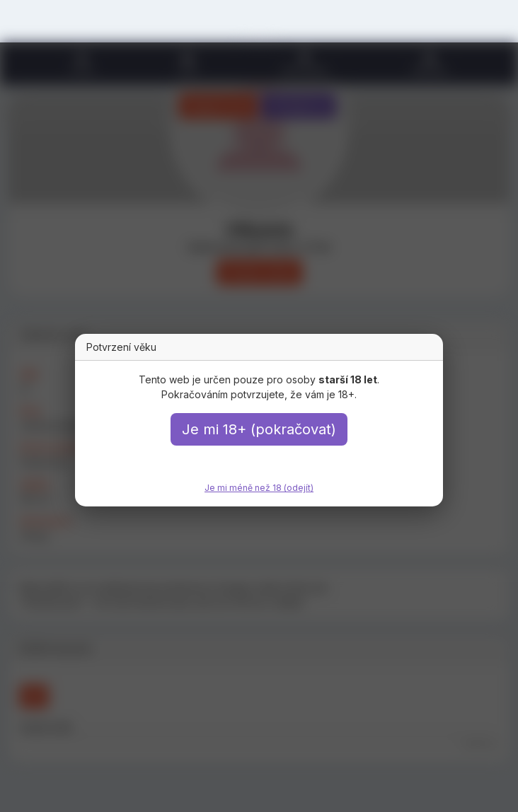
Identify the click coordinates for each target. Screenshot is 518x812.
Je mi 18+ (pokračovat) (259, 429)
